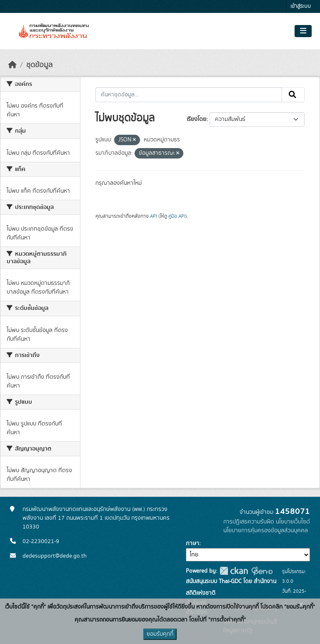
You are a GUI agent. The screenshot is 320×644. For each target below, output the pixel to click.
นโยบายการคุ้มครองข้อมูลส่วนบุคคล (266, 531)
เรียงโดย (196, 119)
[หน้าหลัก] (12, 65)
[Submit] (293, 95)
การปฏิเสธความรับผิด (249, 522)
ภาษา (192, 543)
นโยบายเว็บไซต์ (293, 522)
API (154, 216)
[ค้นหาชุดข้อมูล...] (189, 95)
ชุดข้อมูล (39, 65)
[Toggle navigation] (303, 31)
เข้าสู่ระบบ (301, 6)
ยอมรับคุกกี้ (160, 634)
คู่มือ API (177, 216)
